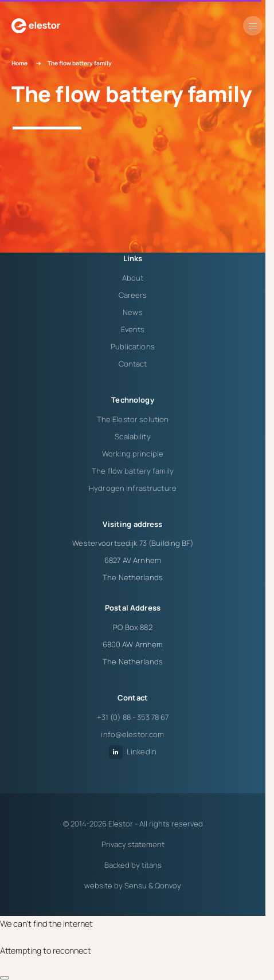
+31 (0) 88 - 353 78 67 (133, 717)
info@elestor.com (132, 734)
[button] (253, 26)
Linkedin (133, 751)
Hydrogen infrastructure (133, 488)
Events (133, 329)
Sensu (136, 885)
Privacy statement (133, 844)
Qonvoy (168, 885)
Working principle (133, 454)
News (133, 312)
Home (19, 63)
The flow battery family (133, 471)
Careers (133, 295)
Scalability (132, 436)
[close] (5, 978)
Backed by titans (133, 865)
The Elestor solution (133, 419)
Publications (133, 347)
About (133, 278)
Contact (133, 364)
